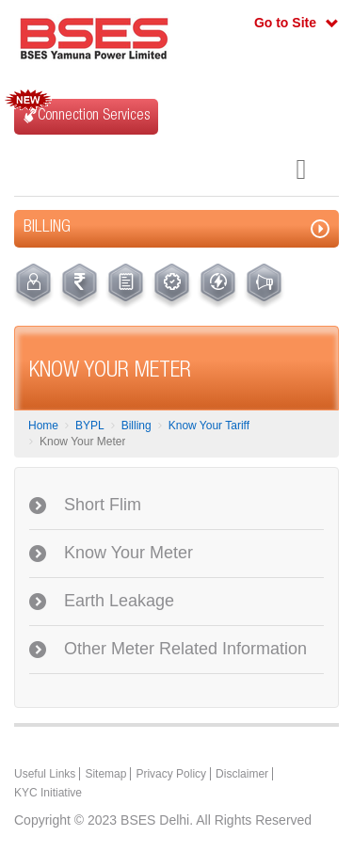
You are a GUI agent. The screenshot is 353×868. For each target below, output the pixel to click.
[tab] (176, 506)
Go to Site (285, 23)
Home (43, 426)
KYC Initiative (48, 793)
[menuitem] (33, 286)
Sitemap (105, 774)
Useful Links (45, 774)
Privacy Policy (171, 774)
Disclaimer (242, 774)
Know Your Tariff (209, 426)
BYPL (90, 426)
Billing (136, 426)
